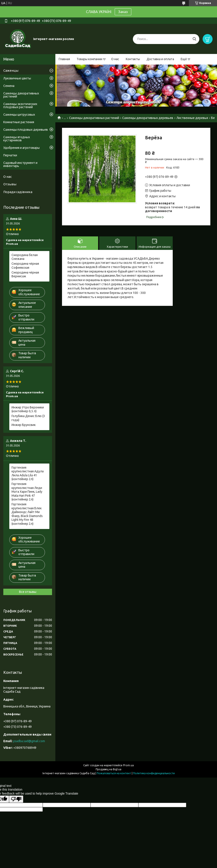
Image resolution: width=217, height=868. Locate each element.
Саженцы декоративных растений (94, 118)
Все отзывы (28, 592)
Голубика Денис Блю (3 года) (28, 418)
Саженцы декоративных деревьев (148, 118)
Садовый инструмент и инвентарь (20, 164)
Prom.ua (128, 765)
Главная (64, 59)
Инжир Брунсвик (24, 425)
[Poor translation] (16, 799)
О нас (115, 59)
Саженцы (11, 70)
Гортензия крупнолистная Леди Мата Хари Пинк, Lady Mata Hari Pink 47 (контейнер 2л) (27, 492)
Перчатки (10, 155)
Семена (9, 86)
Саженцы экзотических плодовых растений (20, 105)
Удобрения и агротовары (21, 148)
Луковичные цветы (17, 78)
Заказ (123, 12)
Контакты (133, 59)
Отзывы (10, 184)
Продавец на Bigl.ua (108, 769)
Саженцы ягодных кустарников (17, 139)
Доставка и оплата (160, 59)
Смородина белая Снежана (25, 257)
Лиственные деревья (192, 118)
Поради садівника (18, 192)
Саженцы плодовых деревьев (26, 130)
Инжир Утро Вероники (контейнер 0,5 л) (28, 409)
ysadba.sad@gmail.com (29, 741)
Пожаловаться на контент (114, 773)
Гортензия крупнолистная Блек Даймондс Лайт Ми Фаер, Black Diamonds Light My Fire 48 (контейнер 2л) (27, 514)
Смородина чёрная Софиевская (25, 266)
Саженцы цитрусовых (19, 115)
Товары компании (89, 59)
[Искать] (194, 39)
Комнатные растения (19, 122)
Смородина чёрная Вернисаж (25, 274)
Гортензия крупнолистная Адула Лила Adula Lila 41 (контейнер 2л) (28, 473)
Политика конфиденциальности (154, 773)
